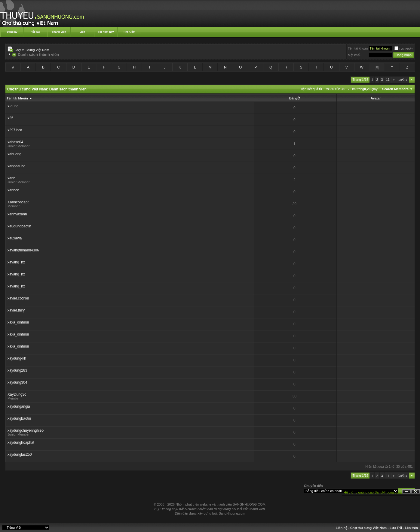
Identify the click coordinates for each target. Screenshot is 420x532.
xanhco (13, 190)
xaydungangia (19, 406)
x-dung (13, 106)
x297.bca (15, 130)
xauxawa (15, 238)
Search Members (395, 89)
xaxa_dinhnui (18, 322)
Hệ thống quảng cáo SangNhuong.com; (373, 492)
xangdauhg (16, 166)
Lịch (82, 32)
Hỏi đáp (36, 32)
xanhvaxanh (17, 214)
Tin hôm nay (106, 32)
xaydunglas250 (20, 454)
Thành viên (59, 32)
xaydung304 (17, 382)
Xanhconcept (18, 202)
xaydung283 (17, 370)
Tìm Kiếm (129, 32)
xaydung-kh (17, 358)
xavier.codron (18, 298)
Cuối (402, 80)
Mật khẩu (355, 55)
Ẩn (406, 492)
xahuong (14, 154)
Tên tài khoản (358, 48)
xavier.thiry (16, 310)
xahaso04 (15, 142)
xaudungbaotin (19, 226)
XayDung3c (17, 394)
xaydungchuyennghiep (26, 430)
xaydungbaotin (19, 418)
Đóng (415, 492)
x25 (10, 118)
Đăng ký (12, 32)
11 (388, 80)
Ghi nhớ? (404, 49)
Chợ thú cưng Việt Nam (32, 50)
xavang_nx (16, 262)
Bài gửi (295, 98)
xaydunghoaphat (21, 442)
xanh (11, 178)
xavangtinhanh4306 (23, 250)
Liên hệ (342, 528)
